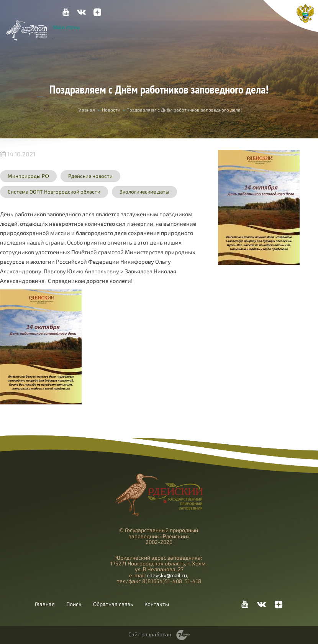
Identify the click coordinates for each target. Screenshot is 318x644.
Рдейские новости (90, 176)
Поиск (74, 604)
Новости (111, 110)
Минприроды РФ (28, 176)
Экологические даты (144, 192)
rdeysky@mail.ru (167, 575)
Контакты (157, 604)
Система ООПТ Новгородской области (54, 192)
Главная (86, 110)
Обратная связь (113, 604)
